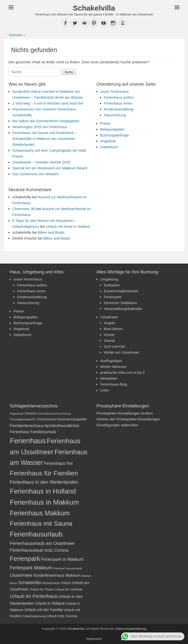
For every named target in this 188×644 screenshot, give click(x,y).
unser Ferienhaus (114, 91)
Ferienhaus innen (118, 103)
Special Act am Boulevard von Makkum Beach (50, 168)
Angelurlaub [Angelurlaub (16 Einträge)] (17, 414)
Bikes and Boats (51, 232)
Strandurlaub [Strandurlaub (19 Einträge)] (50, 583)
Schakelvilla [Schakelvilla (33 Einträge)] (29, 583)
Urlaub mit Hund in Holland (68, 226)
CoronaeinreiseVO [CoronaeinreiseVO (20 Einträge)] (23, 419)
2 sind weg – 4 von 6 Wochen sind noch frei (48, 103)
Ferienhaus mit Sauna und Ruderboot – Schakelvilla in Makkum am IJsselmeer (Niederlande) (44, 139)
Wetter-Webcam (113, 367)
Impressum (94, 639)
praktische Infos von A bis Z (123, 372)
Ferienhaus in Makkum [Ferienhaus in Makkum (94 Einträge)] (44, 502)
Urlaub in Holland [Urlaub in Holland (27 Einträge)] (50, 603)
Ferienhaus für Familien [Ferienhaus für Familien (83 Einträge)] (44, 473)
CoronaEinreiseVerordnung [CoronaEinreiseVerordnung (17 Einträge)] (54, 414)
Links (104, 390)
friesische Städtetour (121, 303)
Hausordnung (115, 115)
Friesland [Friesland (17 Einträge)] (59, 568)
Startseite (17, 35)
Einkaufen (112, 285)
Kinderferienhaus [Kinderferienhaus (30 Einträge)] (49, 575)
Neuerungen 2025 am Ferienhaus (40, 127)
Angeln (110, 323)
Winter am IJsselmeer (122, 352)
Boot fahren (113, 329)
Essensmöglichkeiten (121, 291)
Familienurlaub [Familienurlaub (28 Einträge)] (43, 432)
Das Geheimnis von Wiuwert (35, 174)
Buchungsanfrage (115, 135)
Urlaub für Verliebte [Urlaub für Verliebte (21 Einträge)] (69, 589)
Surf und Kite (114, 346)
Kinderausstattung (119, 109)
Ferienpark (113, 297)
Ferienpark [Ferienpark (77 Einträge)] (25, 559)
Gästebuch (109, 147)
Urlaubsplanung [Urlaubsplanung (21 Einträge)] (34, 616)
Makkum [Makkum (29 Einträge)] (73, 575)
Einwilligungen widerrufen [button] (117, 425)
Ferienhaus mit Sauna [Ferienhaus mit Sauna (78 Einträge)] (41, 523)
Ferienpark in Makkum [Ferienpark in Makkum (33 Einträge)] (62, 559)
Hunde (109, 335)
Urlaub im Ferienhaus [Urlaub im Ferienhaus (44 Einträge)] (34, 596)
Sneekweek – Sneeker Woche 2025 (41, 162)
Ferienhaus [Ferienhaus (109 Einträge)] (28, 441)
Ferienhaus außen (119, 97)
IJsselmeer (109, 317)
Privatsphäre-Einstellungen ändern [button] (125, 413)
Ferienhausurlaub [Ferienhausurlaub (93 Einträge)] (36, 534)
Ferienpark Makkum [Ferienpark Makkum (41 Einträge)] (31, 568)
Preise (105, 123)
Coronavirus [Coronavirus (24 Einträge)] (46, 419)
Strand (109, 341)
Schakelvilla (94, 8)
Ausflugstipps (111, 361)
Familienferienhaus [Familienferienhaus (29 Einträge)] (27, 426)
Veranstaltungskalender (123, 309)
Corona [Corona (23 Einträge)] (30, 413)
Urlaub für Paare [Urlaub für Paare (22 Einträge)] (42, 589)
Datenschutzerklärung (131, 629)
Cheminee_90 (24, 209)
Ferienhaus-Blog (114, 384)
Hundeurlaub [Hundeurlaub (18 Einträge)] (74, 568)
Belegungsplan (112, 129)
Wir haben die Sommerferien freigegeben (46, 121)
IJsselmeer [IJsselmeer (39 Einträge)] (21, 575)
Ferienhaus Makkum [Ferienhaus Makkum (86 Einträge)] (40, 513)
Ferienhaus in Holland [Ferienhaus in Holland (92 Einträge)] (43, 491)
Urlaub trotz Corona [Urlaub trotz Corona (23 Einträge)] (62, 616)
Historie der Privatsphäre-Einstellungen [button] (128, 419)
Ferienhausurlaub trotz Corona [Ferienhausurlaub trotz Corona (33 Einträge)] (39, 550)
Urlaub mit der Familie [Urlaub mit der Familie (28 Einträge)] (44, 610)
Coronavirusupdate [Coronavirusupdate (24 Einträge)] (72, 419)
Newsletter (109, 378)
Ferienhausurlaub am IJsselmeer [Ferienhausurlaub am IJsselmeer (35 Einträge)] (42, 543)
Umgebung (109, 279)
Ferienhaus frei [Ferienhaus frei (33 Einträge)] (58, 463)
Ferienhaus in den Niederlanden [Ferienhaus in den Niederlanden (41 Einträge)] (44, 482)
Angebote (108, 141)
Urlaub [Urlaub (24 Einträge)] (65, 583)
